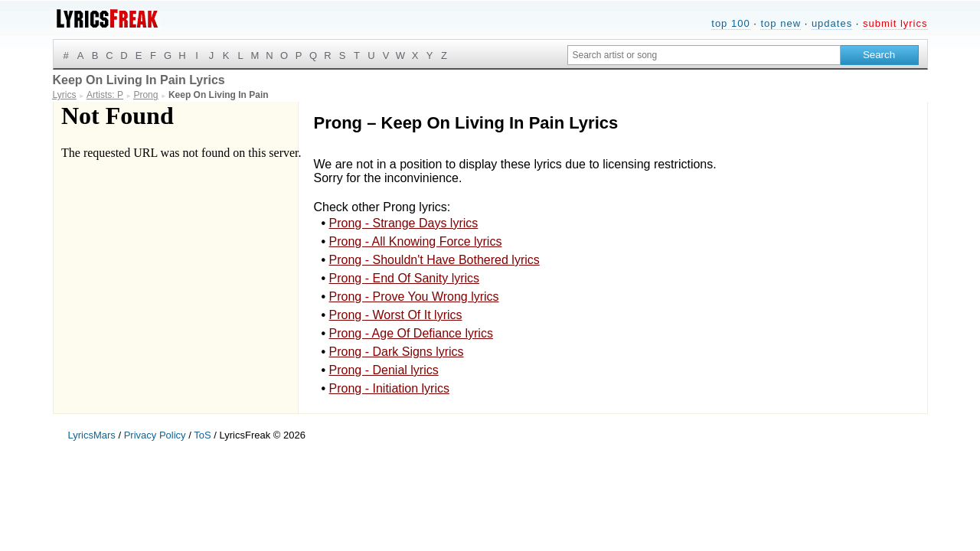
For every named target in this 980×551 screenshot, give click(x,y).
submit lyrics (895, 23)
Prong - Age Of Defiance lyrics (411, 333)
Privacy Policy (155, 435)
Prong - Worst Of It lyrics (396, 315)
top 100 (730, 23)
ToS (202, 435)
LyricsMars (92, 435)
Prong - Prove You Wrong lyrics (414, 297)
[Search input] (704, 55)
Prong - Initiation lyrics (389, 388)
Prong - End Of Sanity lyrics (405, 278)
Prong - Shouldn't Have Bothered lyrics (434, 260)
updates (832, 23)
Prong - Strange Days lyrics (404, 223)
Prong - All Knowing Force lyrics (416, 241)
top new (781, 23)
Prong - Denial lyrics (384, 370)
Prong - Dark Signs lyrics (397, 352)
